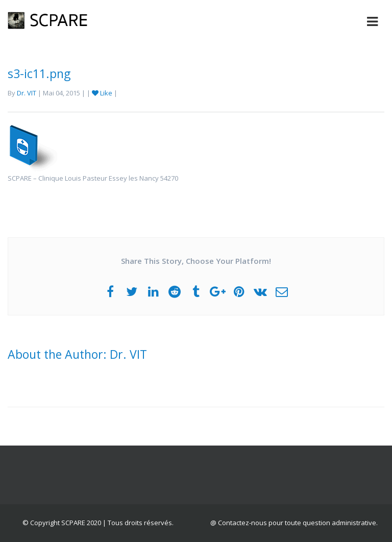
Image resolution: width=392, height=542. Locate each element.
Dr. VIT (27, 93)
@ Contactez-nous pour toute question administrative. (294, 523)
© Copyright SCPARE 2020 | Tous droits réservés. (98, 523)
